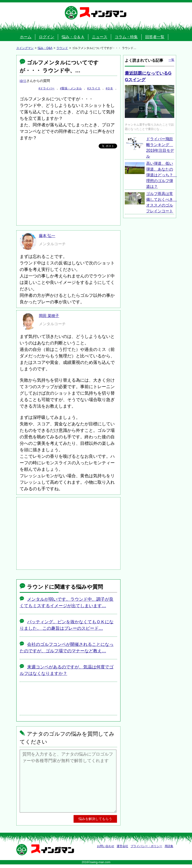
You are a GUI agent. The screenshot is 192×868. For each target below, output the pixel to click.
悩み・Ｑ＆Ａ (73, 37)
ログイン (47, 37)
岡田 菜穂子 (49, 316)
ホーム (26, 37)
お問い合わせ (106, 846)
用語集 (169, 846)
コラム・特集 (126, 37)
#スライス (94, 88)
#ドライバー (47, 88)
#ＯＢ (110, 88)
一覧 (171, 60)
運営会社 (122, 846)
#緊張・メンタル (71, 88)
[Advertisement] (68, 187)
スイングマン (103, 13)
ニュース (100, 37)
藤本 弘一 (47, 236)
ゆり (23, 81)
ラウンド (62, 48)
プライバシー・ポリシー (146, 846)
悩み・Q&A (45, 48)
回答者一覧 (155, 37)
